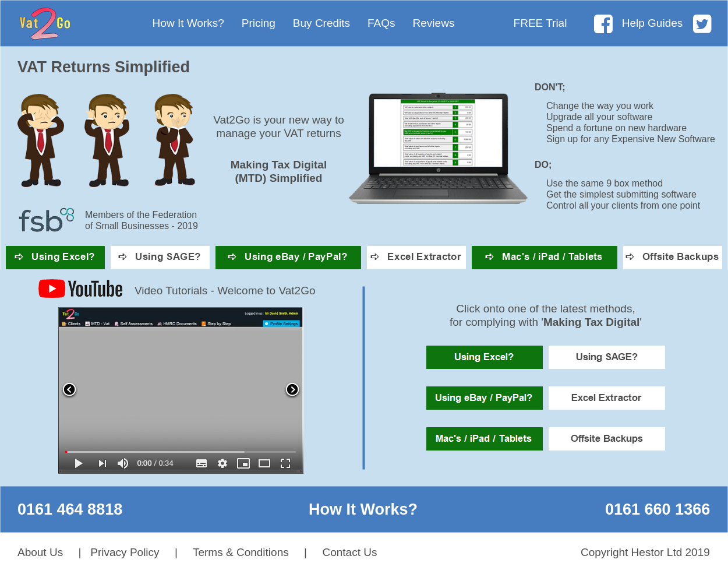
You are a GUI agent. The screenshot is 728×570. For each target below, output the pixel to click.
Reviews (434, 23)
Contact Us (349, 552)
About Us (40, 552)
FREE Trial (540, 23)
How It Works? (188, 23)
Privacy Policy (125, 552)
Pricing (259, 23)
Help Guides (653, 23)
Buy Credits (321, 23)
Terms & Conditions (241, 552)
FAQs (381, 23)
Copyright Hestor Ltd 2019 (645, 552)
